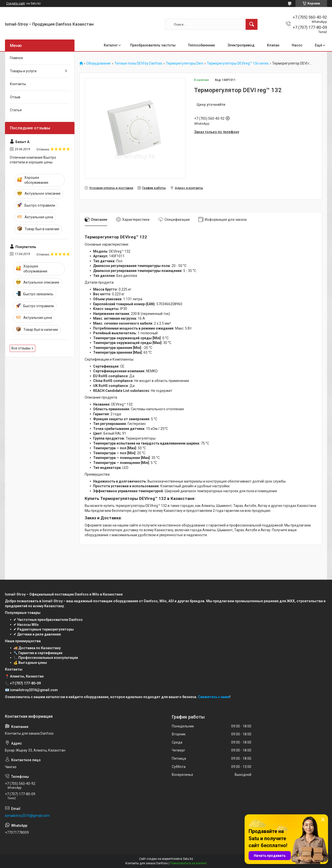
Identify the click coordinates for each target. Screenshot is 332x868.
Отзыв (15, 97)
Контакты (18, 84)
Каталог (111, 45)
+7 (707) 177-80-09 (25, 683)
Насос (297, 45)
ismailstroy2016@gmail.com (27, 816)
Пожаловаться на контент (188, 863)
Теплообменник (202, 45)
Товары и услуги (23, 71)
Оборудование (99, 63)
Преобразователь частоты (153, 45)
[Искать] (252, 24)
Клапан (273, 45)
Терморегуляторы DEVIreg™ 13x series (238, 63)
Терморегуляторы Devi (184, 63)
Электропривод (241, 45)
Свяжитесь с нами (214, 697)
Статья (16, 110)
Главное (17, 58)
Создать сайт (16, 3)
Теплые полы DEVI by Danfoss (138, 63)
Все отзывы (21, 348)
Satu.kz (188, 859)
